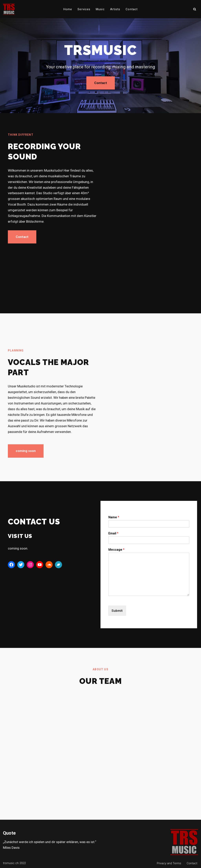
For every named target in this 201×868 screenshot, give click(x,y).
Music (100, 9)
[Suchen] (195, 9)
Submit (117, 611)
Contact (132, 9)
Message (116, 550)
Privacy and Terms (169, 863)
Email (113, 533)
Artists (115, 9)
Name (114, 517)
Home (68, 9)
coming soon (26, 451)
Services (84, 9)
